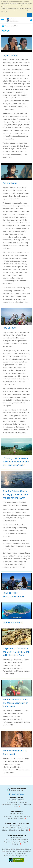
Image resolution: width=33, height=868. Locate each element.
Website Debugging (17, 794)
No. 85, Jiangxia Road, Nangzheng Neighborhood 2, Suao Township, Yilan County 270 (16, 842)
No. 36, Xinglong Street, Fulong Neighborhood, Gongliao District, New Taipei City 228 (16, 804)
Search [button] (31, 20)
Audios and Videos (12, 26)
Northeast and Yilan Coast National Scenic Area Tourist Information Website (12, 20)
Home (3, 26)
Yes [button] (29, 15)
